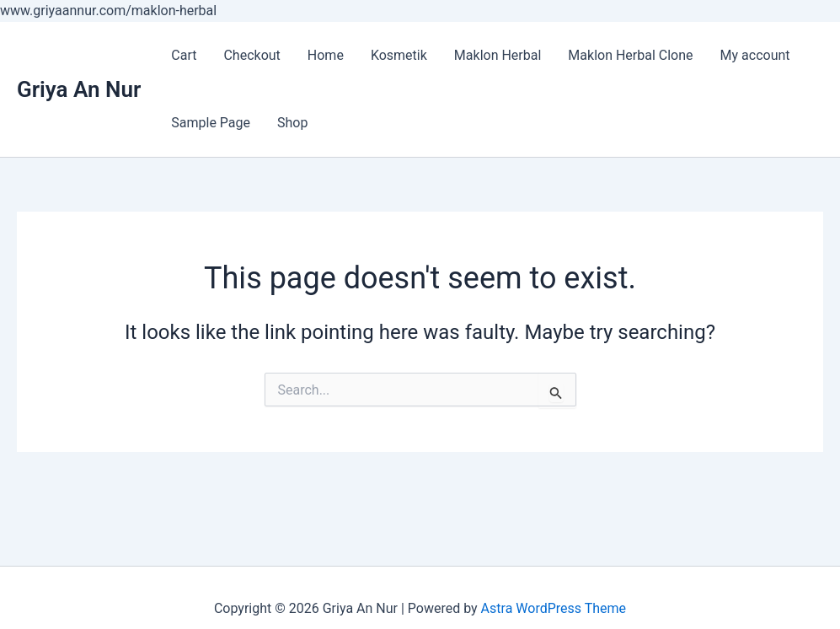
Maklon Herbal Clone (630, 55)
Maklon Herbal (498, 55)
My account (755, 55)
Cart (184, 55)
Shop (292, 123)
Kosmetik (399, 55)
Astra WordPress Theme (554, 608)
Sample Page (211, 123)
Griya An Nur (79, 89)
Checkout (251, 55)
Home (326, 55)
